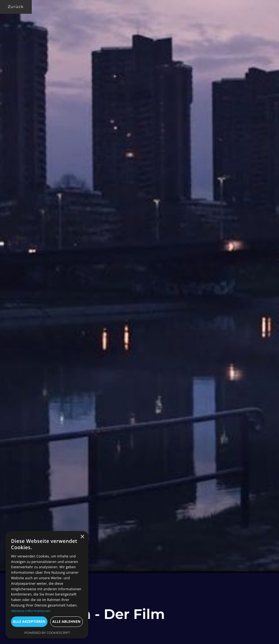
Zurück (16, 7)
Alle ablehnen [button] (67, 622)
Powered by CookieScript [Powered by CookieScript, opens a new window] (47, 633)
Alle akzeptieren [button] (29, 622)
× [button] (82, 537)
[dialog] (47, 585)
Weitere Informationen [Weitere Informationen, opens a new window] (31, 611)
